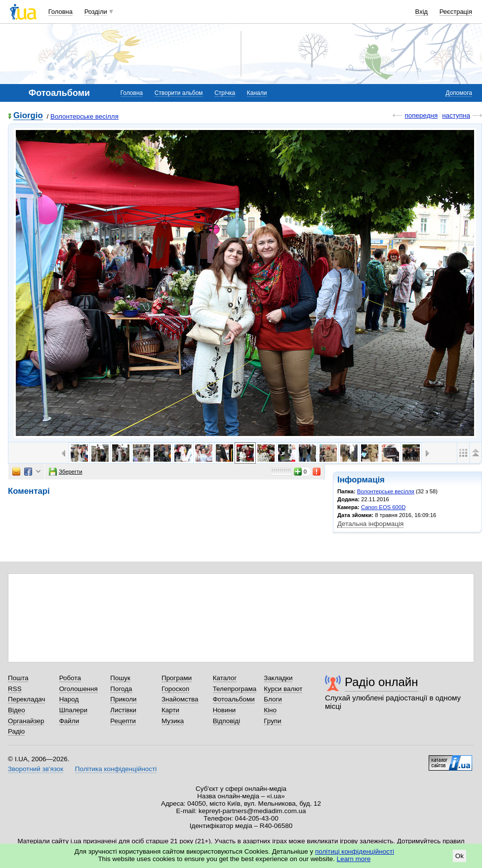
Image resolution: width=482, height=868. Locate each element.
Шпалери (73, 710)
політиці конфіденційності (355, 851)
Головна (60, 12)
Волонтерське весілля (84, 116)
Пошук (120, 678)
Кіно (270, 710)
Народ (69, 699)
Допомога (459, 93)
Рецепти (123, 721)
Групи (272, 721)
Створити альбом (179, 93)
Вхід (422, 12)
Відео (17, 710)
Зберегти (66, 472)
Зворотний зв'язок (36, 769)
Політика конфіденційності (116, 769)
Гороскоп (175, 689)
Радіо (16, 731)
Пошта (18, 678)
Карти (170, 710)
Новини (224, 710)
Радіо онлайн (382, 682)
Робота (70, 678)
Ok (460, 856)
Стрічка (225, 93)
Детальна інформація (370, 524)
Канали (257, 93)
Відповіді (227, 721)
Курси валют (283, 689)
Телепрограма (235, 689)
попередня (421, 115)
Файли (69, 721)
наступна (456, 115)
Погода (121, 689)
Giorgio (28, 116)
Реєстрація (456, 12)
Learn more (354, 859)
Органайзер (26, 721)
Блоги (273, 699)
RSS (15, 689)
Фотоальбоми (234, 699)
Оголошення (79, 689)
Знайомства (180, 699)
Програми (177, 678)
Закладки (278, 678)
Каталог (225, 678)
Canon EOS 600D (383, 507)
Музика (173, 721)
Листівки (123, 710)
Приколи (123, 699)
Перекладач (26, 699)
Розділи (96, 12)
